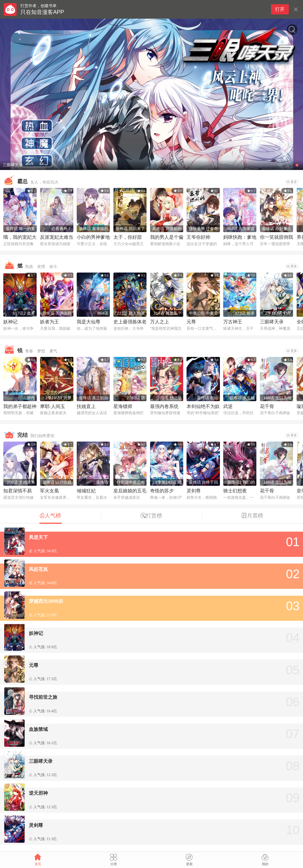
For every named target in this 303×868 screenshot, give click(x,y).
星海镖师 (123, 406)
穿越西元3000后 (46, 601)
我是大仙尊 (89, 322)
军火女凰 (49, 491)
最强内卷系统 (164, 406)
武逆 (228, 406)
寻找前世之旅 (43, 697)
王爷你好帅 (198, 237)
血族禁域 (38, 729)
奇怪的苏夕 (162, 491)
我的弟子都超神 (20, 406)
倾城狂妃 (86, 491)
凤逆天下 (38, 537)
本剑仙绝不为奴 (203, 406)
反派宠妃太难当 (57, 237)
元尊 (191, 322)
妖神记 (10, 322)
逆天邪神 (38, 793)
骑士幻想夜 (235, 491)
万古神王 (233, 322)
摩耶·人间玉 (53, 406)
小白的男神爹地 (93, 237)
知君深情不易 (18, 491)
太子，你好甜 (128, 237)
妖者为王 (49, 322)
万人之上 (160, 322)
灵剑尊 (194, 491)
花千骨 (267, 406)
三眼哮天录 (272, 322)
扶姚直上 (86, 406)
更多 (292, 182)
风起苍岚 (38, 569)
